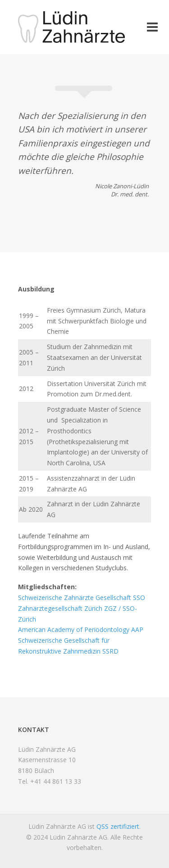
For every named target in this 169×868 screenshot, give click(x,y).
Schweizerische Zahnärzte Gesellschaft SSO (82, 598)
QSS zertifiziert (118, 826)
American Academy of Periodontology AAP (81, 629)
